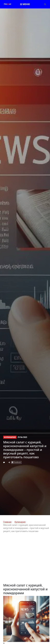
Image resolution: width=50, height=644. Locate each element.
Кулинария (10, 437)
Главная (7, 522)
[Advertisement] (24, 559)
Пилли (8, 4)
